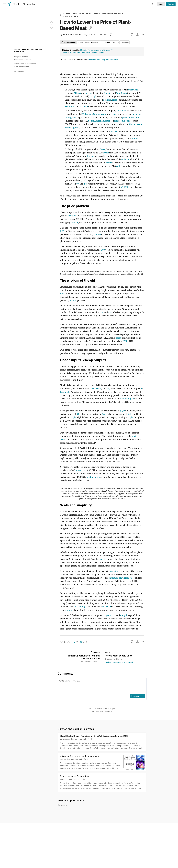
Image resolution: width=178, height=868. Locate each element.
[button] (76, 642)
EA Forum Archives (72, 35)
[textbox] (102, 686)
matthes (63, 759)
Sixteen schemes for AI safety (74, 776)
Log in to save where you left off (119, 662)
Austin (62, 779)
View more (62, 805)
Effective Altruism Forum (24, 4)
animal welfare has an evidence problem (79, 756)
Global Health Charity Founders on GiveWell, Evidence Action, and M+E (94, 736)
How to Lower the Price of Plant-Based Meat (28, 50)
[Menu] (4, 4)
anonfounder (65, 739)
